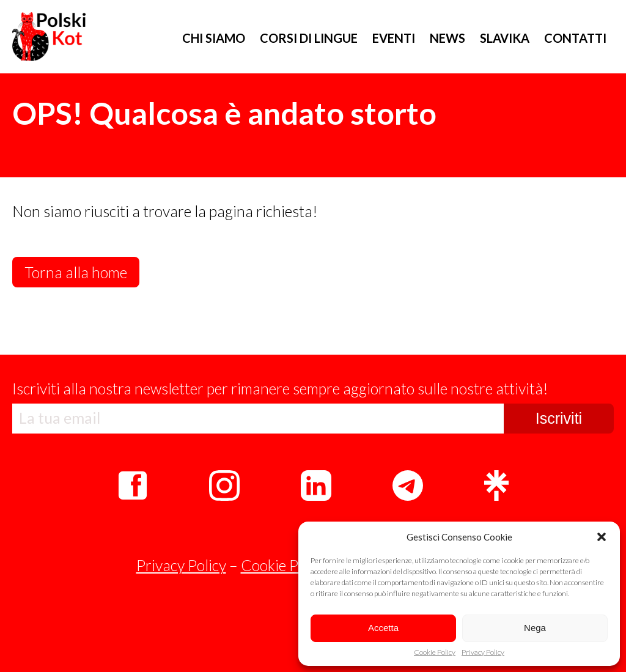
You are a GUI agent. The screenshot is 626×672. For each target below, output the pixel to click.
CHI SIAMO (214, 38)
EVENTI (394, 38)
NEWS (447, 38)
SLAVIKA (505, 38)
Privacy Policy (483, 652)
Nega (535, 628)
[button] (602, 537)
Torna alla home (76, 272)
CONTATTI (575, 38)
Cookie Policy (435, 652)
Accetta (383, 628)
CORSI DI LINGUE (309, 38)
